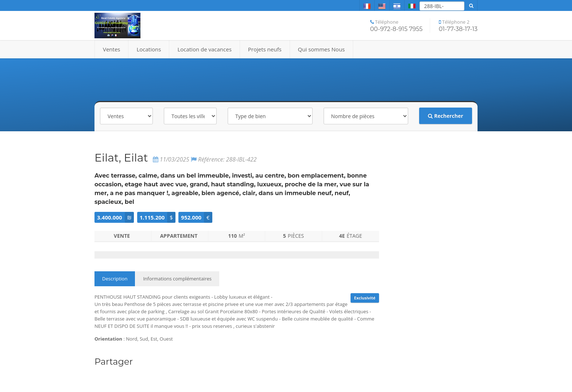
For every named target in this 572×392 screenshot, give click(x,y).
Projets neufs (265, 49)
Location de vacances (204, 49)
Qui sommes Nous (322, 49)
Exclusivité (365, 298)
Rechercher (445, 116)
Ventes (111, 49)
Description (115, 279)
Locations (149, 49)
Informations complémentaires (177, 279)
